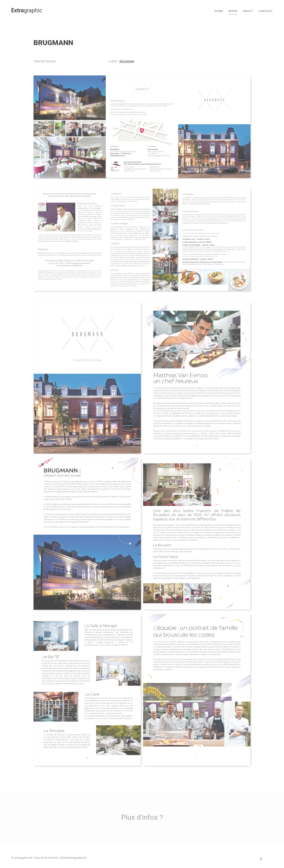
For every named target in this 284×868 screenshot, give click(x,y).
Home (219, 11)
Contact (266, 11)
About (248, 11)
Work (233, 11)
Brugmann (127, 62)
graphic (27, 10)
